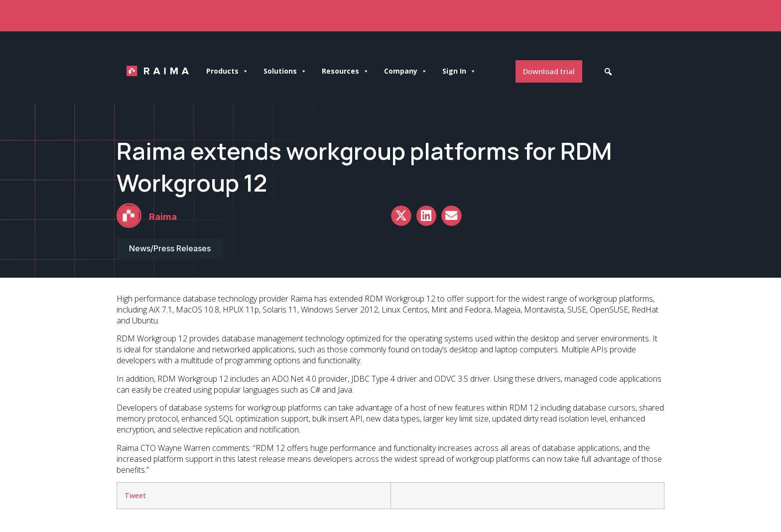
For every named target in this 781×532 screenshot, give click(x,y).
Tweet (135, 495)
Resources (345, 71)
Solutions (285, 71)
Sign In (459, 71)
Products (227, 71)
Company (406, 71)
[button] (608, 72)
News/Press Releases (170, 248)
